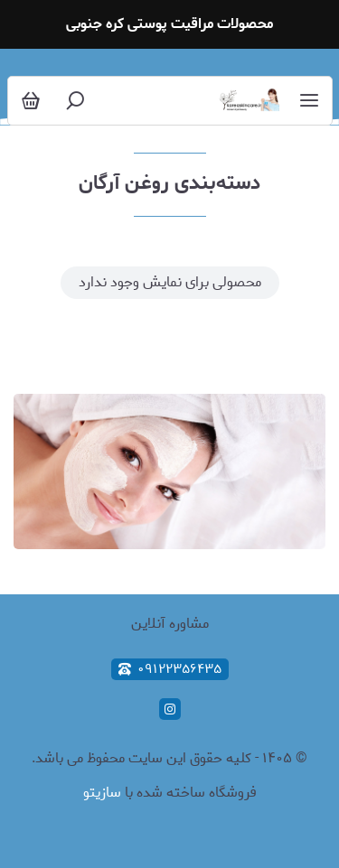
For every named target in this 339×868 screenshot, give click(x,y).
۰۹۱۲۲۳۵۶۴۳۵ (170, 669)
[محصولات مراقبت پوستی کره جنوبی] (250, 101)
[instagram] (170, 709)
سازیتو (102, 793)
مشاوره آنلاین (170, 624)
